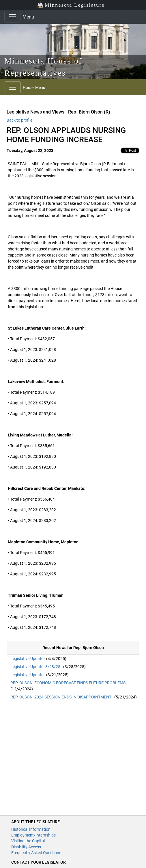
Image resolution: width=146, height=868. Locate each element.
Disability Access (26, 847)
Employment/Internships (33, 835)
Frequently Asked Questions (36, 853)
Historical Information (31, 829)
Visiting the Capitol (28, 841)
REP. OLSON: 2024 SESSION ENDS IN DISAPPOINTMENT (61, 697)
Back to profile (19, 120)
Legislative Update (27, 659)
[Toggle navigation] (12, 17)
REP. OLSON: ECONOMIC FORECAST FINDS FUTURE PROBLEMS (68, 683)
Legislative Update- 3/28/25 (35, 667)
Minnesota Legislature (71, 4)
